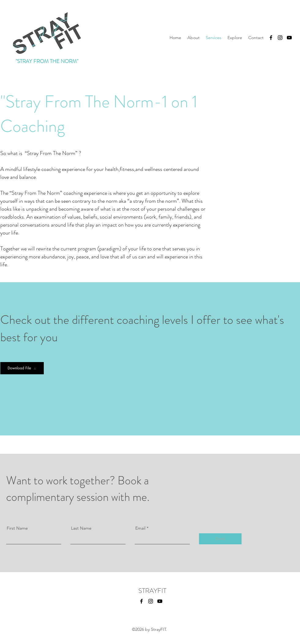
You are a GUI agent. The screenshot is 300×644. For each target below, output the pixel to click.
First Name (17, 528)
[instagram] (280, 38)
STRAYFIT (152, 591)
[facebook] (271, 38)
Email (140, 528)
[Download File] (22, 368)
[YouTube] (289, 38)
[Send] (220, 539)
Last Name (81, 528)
